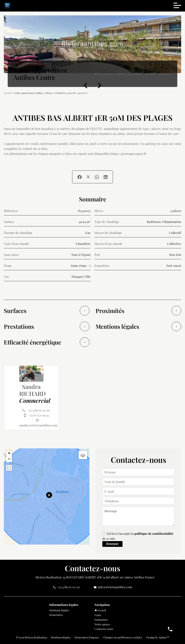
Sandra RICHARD (32, 390)
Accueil (8, 93)
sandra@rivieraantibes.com (38, 425)
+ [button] (9, 454)
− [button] (9, 459)
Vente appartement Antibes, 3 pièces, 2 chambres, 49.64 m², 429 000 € (51, 93)
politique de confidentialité (154, 533)
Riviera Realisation (49, 577)
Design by (157, 637)
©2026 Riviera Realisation (31, 637)
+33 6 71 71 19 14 (39, 415)
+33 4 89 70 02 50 (39, 410)
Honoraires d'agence (87, 637)
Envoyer (112, 544)
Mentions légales (61, 637)
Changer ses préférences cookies (122, 637)
